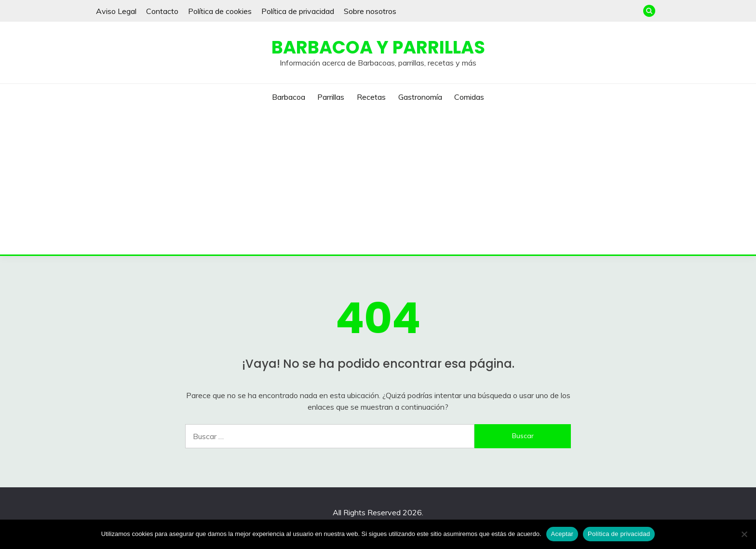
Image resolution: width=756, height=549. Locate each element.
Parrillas (331, 97)
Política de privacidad (298, 11)
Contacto (162, 11)
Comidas (469, 97)
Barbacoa (289, 97)
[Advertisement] (378, 182)
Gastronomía (420, 97)
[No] (744, 534)
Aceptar (562, 534)
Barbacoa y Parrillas (378, 47)
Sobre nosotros (370, 11)
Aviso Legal (116, 11)
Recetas (371, 97)
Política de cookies (220, 11)
